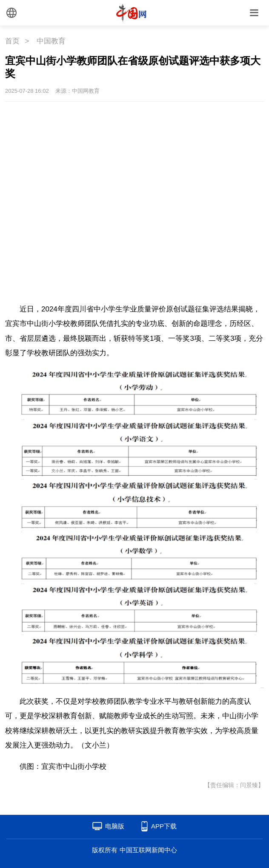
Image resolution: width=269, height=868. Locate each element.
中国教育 (51, 41)
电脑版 (115, 826)
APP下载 (164, 826)
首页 (12, 41)
